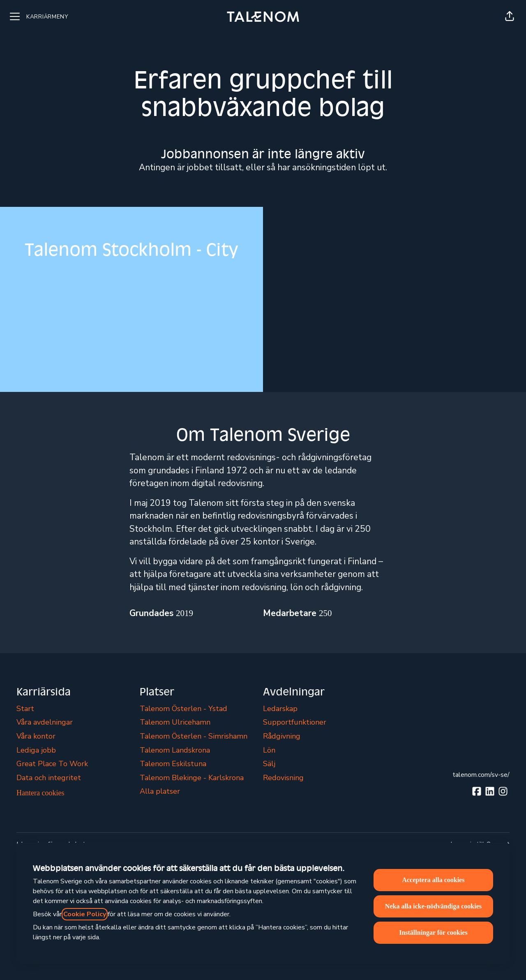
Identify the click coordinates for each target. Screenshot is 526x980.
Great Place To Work (52, 764)
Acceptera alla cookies (433, 880)
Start (25, 709)
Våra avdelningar (45, 722)
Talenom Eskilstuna (173, 764)
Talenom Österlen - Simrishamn (194, 736)
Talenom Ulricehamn (175, 722)
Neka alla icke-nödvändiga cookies (433, 906)
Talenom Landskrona (175, 750)
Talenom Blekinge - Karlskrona (192, 778)
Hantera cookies (40, 793)
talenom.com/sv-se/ (481, 775)
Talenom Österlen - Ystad (183, 709)
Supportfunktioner (295, 722)
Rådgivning (282, 736)
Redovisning (283, 778)
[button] (510, 16)
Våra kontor (36, 736)
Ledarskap (280, 709)
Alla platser (160, 791)
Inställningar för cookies (433, 933)
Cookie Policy (85, 914)
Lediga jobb (36, 750)
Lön (269, 750)
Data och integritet (49, 778)
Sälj (269, 764)
